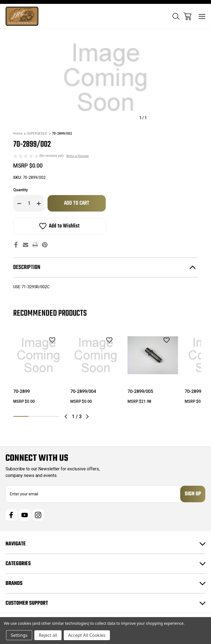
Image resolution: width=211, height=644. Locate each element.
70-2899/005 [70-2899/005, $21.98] (140, 391)
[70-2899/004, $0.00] (96, 355)
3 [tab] (52, 416)
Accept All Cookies (87, 635)
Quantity (20, 190)
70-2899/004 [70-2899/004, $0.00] (83, 391)
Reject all (48, 635)
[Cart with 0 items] (188, 16)
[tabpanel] (38, 369)
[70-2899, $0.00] (38, 355)
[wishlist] (45, 340)
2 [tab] (36, 416)
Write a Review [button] (77, 156)
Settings (19, 635)
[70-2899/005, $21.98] (153, 355)
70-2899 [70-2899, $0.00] (21, 391)
